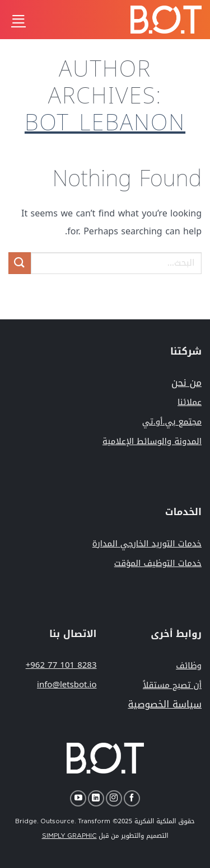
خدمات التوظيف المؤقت (158, 563)
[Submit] (20, 263)
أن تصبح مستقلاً (172, 685)
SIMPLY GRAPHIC (69, 836)
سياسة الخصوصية (165, 704)
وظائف (189, 666)
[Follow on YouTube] (78, 798)
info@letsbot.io (67, 685)
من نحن (186, 383)
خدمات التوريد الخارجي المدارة (147, 544)
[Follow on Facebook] (132, 798)
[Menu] (18, 19)
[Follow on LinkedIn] (96, 798)
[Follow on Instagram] (114, 798)
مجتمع (172, 422)
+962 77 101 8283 (61, 665)
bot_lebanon (105, 123)
